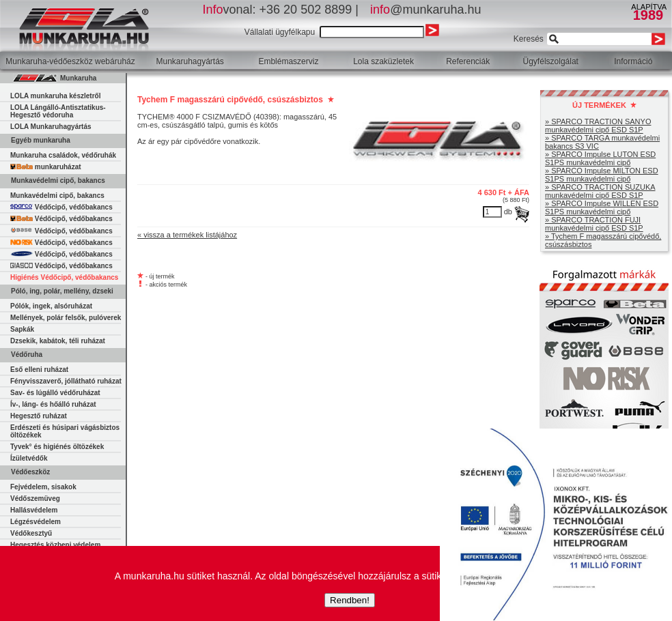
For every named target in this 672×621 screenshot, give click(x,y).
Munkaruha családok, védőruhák (63, 155)
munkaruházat (46, 167)
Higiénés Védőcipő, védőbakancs (64, 277)
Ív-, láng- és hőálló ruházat (53, 404)
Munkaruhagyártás (190, 61)
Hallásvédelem (34, 510)
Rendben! (350, 600)
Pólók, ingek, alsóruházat (51, 306)
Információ (633, 61)
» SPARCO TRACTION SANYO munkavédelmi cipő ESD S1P (598, 126)
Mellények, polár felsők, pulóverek (66, 318)
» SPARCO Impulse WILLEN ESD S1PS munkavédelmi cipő (602, 207)
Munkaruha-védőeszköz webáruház (70, 61)
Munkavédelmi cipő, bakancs (57, 196)
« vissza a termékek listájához (187, 235)
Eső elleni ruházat (39, 370)
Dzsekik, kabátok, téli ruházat (58, 341)
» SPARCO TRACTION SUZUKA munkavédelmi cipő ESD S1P (600, 191)
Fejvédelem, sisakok (43, 487)
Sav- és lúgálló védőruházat (55, 393)
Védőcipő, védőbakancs (61, 207)
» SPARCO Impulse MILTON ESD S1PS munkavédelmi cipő (602, 175)
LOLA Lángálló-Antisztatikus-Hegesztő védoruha (58, 111)
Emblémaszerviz (288, 61)
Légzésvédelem (36, 522)
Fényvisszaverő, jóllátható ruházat (66, 381)
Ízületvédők (29, 458)
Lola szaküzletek (383, 61)
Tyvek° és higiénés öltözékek (57, 447)
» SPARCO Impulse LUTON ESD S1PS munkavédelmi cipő (600, 158)
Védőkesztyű (31, 533)
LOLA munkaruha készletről (55, 96)
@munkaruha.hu (425, 10)
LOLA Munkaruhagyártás (51, 127)
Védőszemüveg (35, 499)
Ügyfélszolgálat (551, 61)
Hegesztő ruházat (39, 416)
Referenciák (468, 61)
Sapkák (22, 329)
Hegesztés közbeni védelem (55, 545)
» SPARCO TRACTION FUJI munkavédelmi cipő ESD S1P (594, 224)
